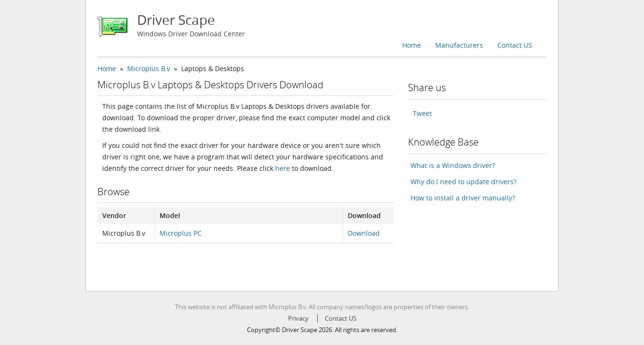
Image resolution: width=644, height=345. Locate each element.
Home (412, 45)
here (283, 168)
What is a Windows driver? (453, 165)
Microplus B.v (149, 68)
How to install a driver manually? (463, 198)
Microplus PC (181, 233)
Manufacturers (459, 45)
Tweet (422, 113)
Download (364, 233)
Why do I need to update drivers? (463, 182)
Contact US (515, 45)
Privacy (298, 318)
